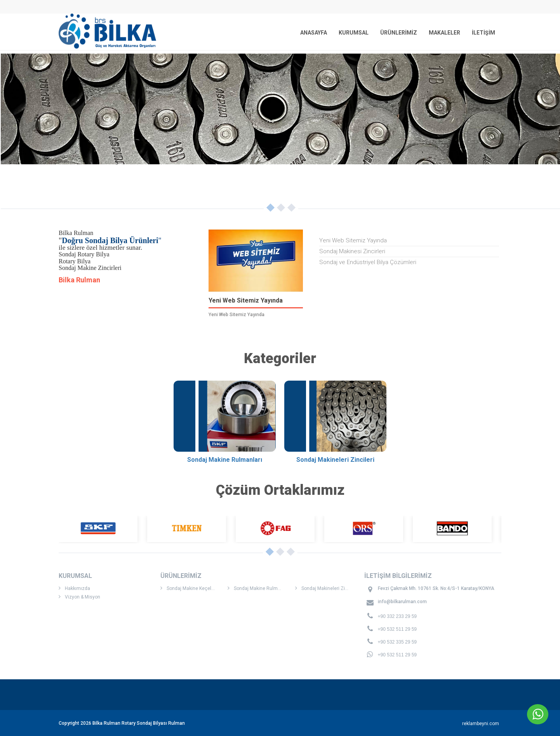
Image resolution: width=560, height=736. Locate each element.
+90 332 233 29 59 (397, 616)
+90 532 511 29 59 (397, 629)
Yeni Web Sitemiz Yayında (353, 240)
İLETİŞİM (483, 33)
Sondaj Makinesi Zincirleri (352, 251)
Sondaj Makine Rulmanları (259, 588)
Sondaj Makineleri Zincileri (327, 588)
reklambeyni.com (481, 724)
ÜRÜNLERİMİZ (399, 33)
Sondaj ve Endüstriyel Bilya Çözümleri (368, 262)
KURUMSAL (354, 33)
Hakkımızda (74, 588)
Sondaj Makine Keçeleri (189, 588)
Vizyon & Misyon (79, 597)
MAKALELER (444, 33)
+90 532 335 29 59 (397, 642)
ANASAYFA (314, 33)
